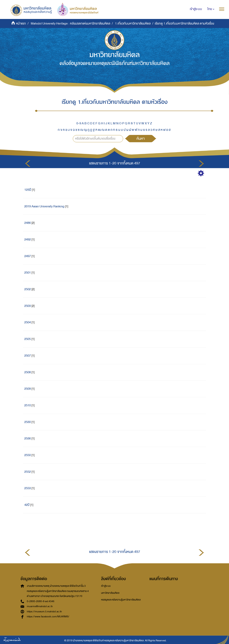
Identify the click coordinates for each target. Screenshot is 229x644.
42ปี (27, 505)
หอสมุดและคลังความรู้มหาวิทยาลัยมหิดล (121, 600)
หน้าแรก (21, 24)
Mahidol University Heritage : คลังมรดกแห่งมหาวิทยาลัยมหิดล (70, 24)
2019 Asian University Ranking (44, 206)
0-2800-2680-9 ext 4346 (41, 601)
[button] (211, 9)
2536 (28, 438)
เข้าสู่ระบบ (106, 586)
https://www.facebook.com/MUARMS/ (48, 617)
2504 (28, 322)
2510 (28, 405)
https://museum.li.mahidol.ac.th (44, 612)
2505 (28, 339)
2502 (28, 289)
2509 (28, 389)
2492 (28, 240)
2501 (28, 273)
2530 (28, 422)
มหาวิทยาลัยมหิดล (110, 593)
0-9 (79, 123)
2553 (28, 488)
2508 (28, 372)
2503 (28, 306)
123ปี (28, 190)
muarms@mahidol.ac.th (40, 606)
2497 (28, 256)
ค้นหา (141, 138)
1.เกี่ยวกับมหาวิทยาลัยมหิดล (133, 24)
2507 (28, 356)
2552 (28, 472)
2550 (28, 455)
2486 (28, 223)
